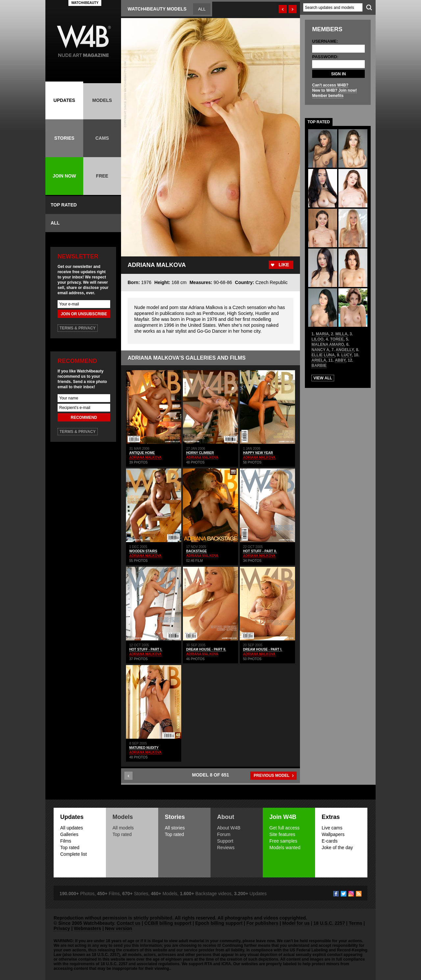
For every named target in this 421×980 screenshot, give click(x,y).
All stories (175, 828)
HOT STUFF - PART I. (146, 649)
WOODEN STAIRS (143, 551)
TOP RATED (64, 205)
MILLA (342, 334)
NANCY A (320, 350)
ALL (55, 223)
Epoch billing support (219, 923)
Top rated (70, 848)
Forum (224, 834)
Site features (282, 834)
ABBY (340, 360)
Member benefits (328, 96)
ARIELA (319, 360)
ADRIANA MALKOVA (145, 457)
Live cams (332, 828)
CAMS (102, 138)
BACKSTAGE (197, 551)
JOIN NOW (64, 176)
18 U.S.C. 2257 (329, 923)
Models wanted (285, 848)
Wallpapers (333, 834)
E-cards (330, 841)
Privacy (62, 928)
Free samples (283, 841)
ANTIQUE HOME (142, 453)
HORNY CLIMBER (200, 453)
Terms (355, 923)
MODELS (102, 100)
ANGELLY (345, 350)
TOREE (337, 339)
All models (123, 828)
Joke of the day (337, 848)
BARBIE (319, 366)
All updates (72, 828)
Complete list (74, 854)
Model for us (296, 923)
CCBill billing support (168, 923)
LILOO (318, 339)
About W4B (229, 828)
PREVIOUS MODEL (272, 776)
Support (225, 841)
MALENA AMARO (328, 345)
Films (66, 841)
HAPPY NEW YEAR (258, 453)
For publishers (262, 923)
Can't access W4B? (330, 85)
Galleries (69, 834)
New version (118, 928)
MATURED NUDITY (144, 748)
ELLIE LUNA (323, 355)
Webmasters (88, 928)
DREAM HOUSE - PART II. (206, 649)
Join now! (348, 90)
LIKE (284, 265)
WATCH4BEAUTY (85, 3)
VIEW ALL (323, 378)
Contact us (129, 923)
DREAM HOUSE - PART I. (263, 649)
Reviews (226, 848)
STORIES (64, 138)
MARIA (322, 334)
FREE (102, 176)
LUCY (347, 355)
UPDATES (64, 100)
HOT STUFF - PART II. (260, 551)
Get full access (285, 828)
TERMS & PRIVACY (78, 328)
